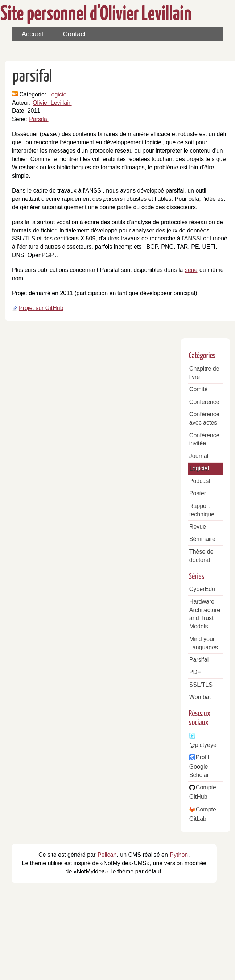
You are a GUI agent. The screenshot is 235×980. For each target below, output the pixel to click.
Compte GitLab (203, 814)
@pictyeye (203, 745)
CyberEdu (202, 589)
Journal (199, 456)
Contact (75, 34)
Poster (198, 493)
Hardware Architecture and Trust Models (205, 614)
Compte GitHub (203, 792)
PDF (195, 672)
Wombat (200, 697)
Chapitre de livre (204, 373)
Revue (198, 527)
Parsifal (39, 119)
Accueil (32, 34)
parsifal (32, 77)
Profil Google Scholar (199, 766)
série (191, 270)
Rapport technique (202, 510)
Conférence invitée (204, 439)
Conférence (204, 402)
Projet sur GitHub (41, 308)
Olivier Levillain (52, 103)
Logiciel (58, 94)
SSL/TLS (201, 685)
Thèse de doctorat (201, 556)
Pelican (107, 855)
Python (179, 855)
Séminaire (202, 539)
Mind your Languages (204, 643)
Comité (199, 389)
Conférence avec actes (204, 418)
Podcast (200, 481)
